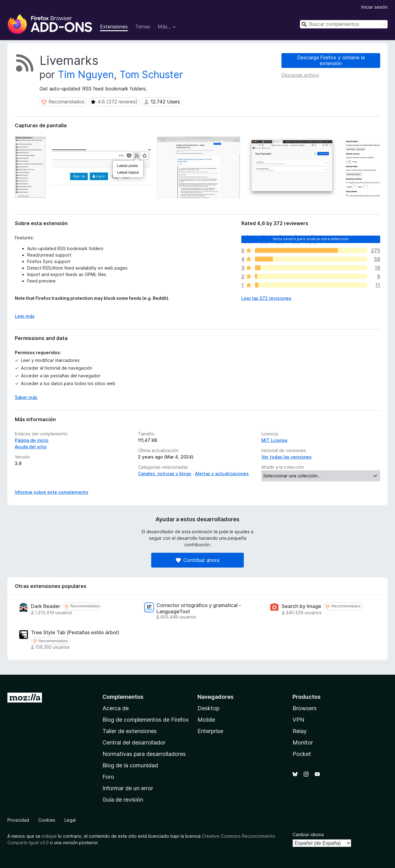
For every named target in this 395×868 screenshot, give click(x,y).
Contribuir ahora (198, 560)
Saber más (26, 397)
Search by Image (301, 606)
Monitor (303, 742)
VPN (298, 720)
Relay (300, 731)
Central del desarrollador (134, 742)
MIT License (274, 440)
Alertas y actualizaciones (222, 474)
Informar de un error (128, 788)
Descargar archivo (300, 75)
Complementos (123, 697)
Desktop (208, 708)
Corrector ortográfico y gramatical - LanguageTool (199, 608)
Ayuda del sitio (31, 447)
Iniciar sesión (374, 7)
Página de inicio (32, 440)
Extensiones (114, 27)
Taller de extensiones (130, 731)
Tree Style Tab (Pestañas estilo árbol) (75, 633)
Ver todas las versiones (287, 457)
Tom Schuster (151, 75)
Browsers (305, 708)
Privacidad (18, 820)
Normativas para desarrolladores (144, 754)
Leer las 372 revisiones (266, 298)
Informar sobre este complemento (52, 492)
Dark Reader (46, 606)
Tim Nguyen (86, 75)
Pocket (302, 754)
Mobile (206, 720)
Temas (143, 27)
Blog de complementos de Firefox (146, 720)
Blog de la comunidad (130, 765)
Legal (70, 820)
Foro (108, 777)
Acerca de (116, 708)
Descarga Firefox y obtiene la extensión (331, 60)
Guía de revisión (123, 800)
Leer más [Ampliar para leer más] (25, 316)
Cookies (47, 820)
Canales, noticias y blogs (165, 474)
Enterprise (210, 731)
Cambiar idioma (308, 834)
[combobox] (344, 24)
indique (49, 836)
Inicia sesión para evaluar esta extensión (311, 239)
